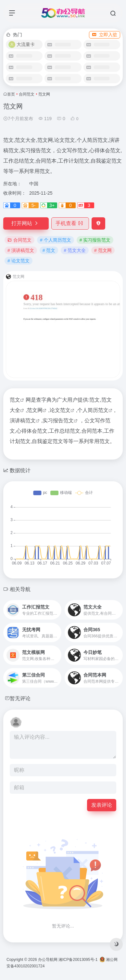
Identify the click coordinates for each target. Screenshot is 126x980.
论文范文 (60, 410)
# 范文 (49, 250)
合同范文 (27, 94)
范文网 (35, 410)
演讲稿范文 (23, 421)
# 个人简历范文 (56, 240)
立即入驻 (105, 35)
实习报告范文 (58, 421)
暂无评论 (20, 698)
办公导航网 (48, 960)
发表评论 (102, 805)
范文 (15, 400)
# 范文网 (103, 250)
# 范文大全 (75, 250)
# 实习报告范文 (95, 240)
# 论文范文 (19, 261)
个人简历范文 (93, 410)
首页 (11, 94)
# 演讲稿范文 (21, 250)
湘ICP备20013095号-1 (78, 960)
